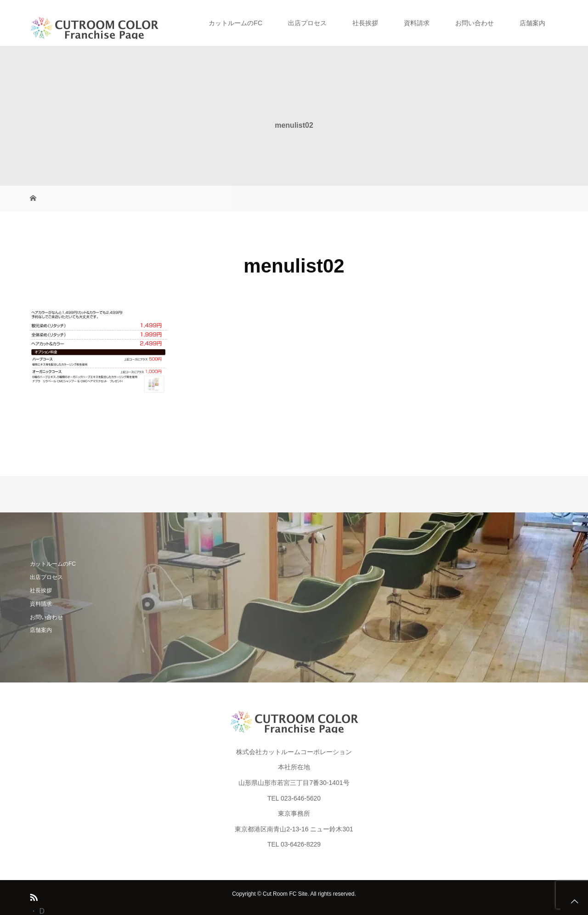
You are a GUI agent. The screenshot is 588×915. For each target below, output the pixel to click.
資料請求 (417, 23)
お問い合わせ (475, 23)
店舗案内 (532, 23)
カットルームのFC (235, 23)
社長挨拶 (365, 23)
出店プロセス (307, 23)
